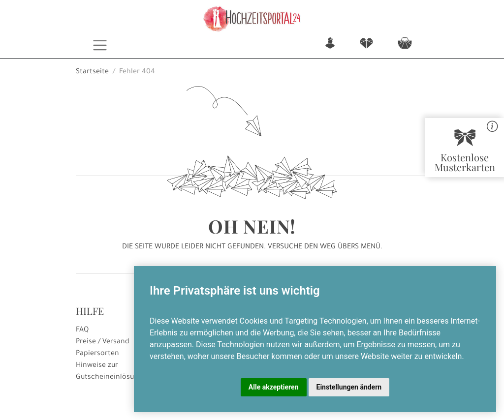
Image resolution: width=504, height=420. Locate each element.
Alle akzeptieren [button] (274, 387)
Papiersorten (97, 354)
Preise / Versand (103, 342)
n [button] (330, 44)
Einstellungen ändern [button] (349, 387)
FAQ (82, 330)
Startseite (92, 72)
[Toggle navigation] (100, 45)
